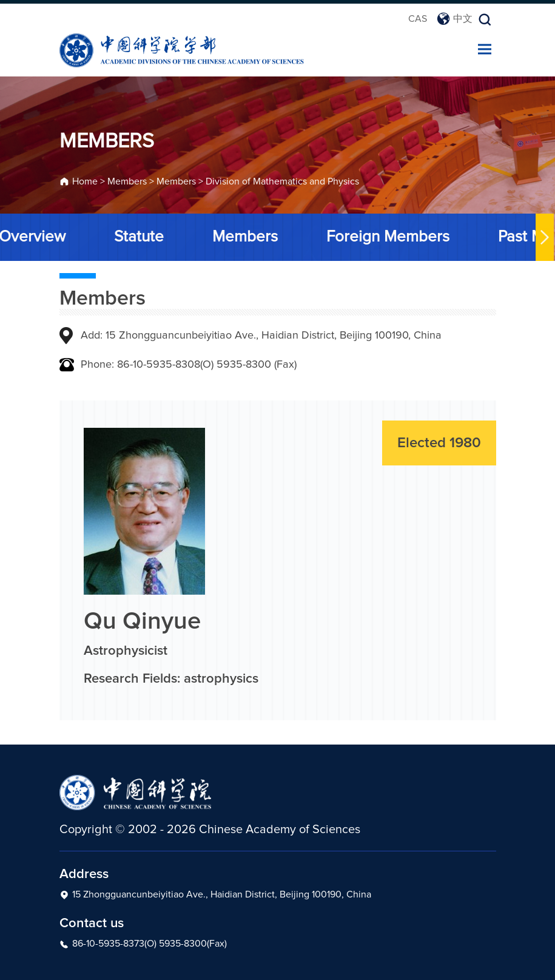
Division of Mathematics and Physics (282, 183)
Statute (138, 237)
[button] (543, 237)
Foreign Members (387, 237)
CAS (418, 19)
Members (127, 183)
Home (85, 183)
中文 (455, 19)
